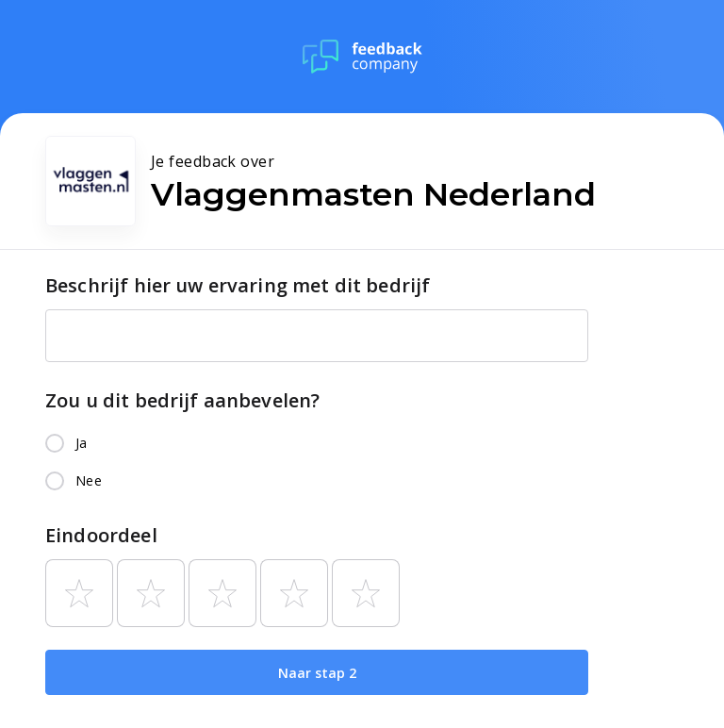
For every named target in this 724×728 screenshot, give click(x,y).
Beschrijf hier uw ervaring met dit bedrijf (238, 285)
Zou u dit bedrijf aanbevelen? (182, 400)
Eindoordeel (101, 535)
